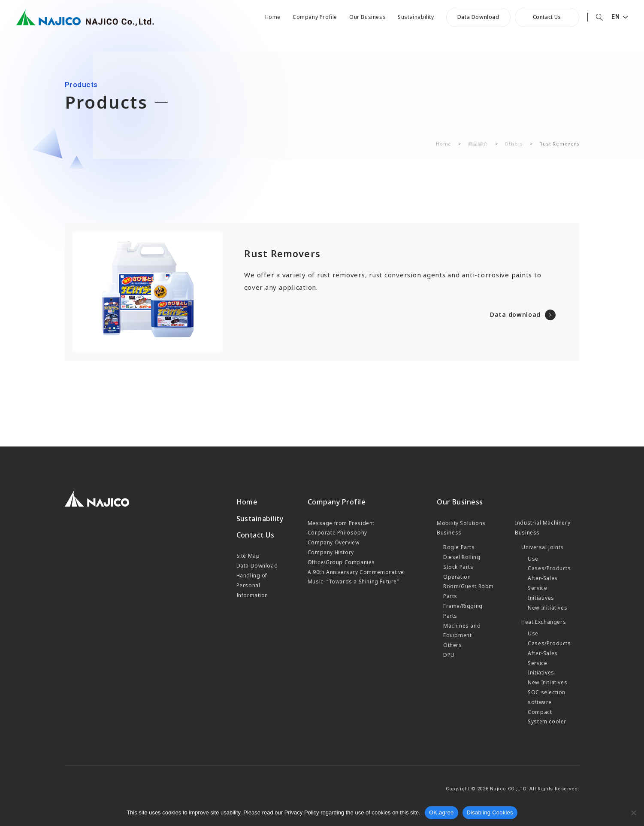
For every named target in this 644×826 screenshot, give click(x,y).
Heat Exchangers (544, 622)
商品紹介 (478, 144)
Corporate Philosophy (337, 533)
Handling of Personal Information (252, 585)
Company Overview (334, 542)
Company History (331, 552)
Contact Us (547, 17)
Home (273, 17)
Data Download (478, 17)
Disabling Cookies (490, 812)
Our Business (367, 17)
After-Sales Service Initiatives (543, 588)
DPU (449, 655)
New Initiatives (547, 608)
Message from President (341, 523)
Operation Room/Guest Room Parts (469, 587)
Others (514, 144)
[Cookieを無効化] (633, 813)
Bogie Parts (459, 547)
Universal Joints (543, 547)
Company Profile (315, 17)
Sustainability (416, 17)
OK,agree (441, 812)
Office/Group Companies (341, 562)
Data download (515, 314)
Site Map (248, 556)
